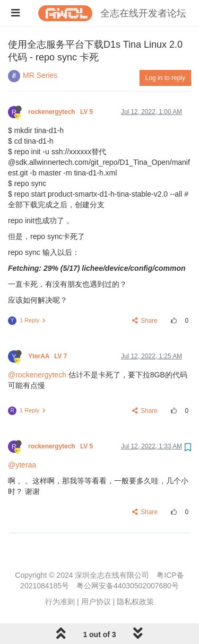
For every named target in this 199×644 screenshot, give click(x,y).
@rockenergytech (37, 375)
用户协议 (96, 602)
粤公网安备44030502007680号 (128, 586)
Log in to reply (165, 78)
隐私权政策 (135, 602)
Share (145, 321)
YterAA (49, 356)
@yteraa (22, 465)
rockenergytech (61, 112)
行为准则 (60, 602)
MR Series (40, 75)
